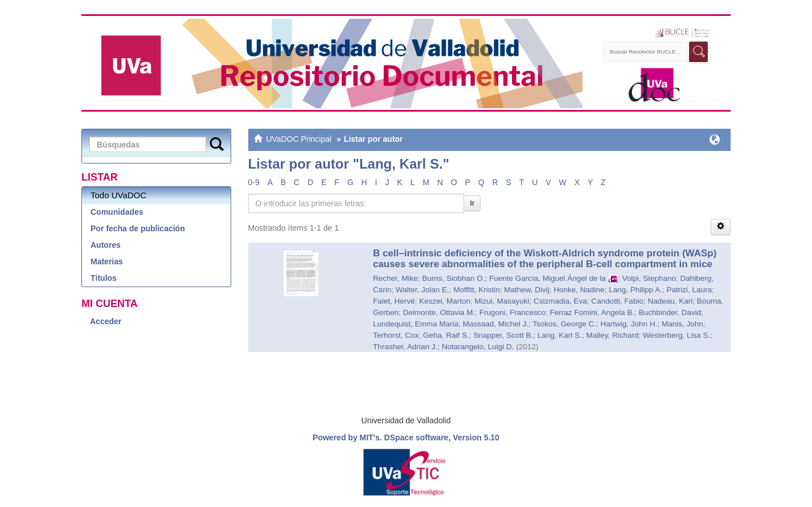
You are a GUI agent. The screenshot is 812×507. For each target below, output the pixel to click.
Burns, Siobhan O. (453, 278)
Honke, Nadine (579, 290)
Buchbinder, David (670, 312)
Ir (472, 203)
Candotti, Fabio (617, 301)
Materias (107, 261)
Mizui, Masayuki (502, 301)
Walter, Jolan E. (423, 290)
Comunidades (117, 212)
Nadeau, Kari (670, 301)
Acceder (106, 321)
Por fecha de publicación (138, 228)
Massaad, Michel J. (495, 324)
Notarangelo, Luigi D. (478, 347)
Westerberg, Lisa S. (676, 335)
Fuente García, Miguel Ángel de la (548, 278)
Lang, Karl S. (560, 335)
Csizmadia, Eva (560, 301)
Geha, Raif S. (446, 335)
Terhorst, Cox (396, 335)
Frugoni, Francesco (512, 312)
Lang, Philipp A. (635, 290)
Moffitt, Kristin (477, 290)
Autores (106, 245)
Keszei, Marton (445, 301)
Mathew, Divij (527, 290)
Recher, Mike (395, 278)
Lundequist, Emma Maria (416, 324)
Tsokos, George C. (564, 324)
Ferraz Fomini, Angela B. (592, 312)
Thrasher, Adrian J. (405, 347)
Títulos (104, 278)
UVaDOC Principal (299, 139)
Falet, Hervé (394, 301)
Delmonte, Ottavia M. (439, 312)
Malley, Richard (612, 335)
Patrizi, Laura (689, 290)
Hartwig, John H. (629, 324)
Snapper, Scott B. (503, 335)
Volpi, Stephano (649, 278)
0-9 (254, 182)
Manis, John (682, 324)
